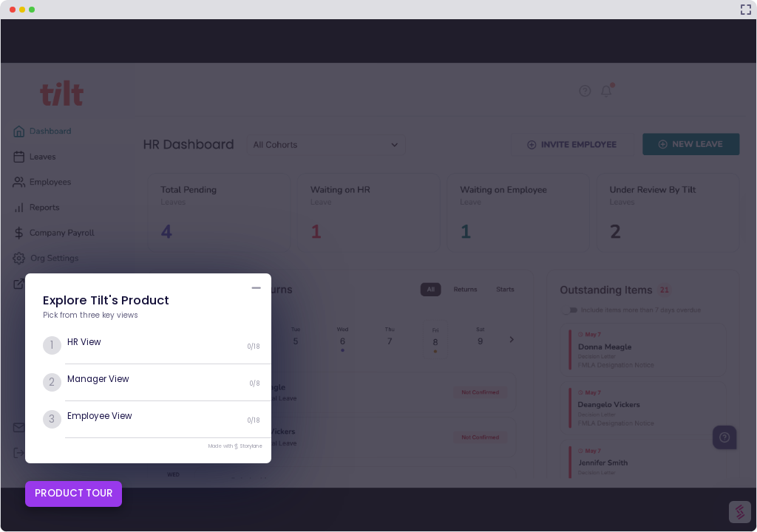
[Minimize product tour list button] (256, 288)
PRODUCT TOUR (74, 493)
